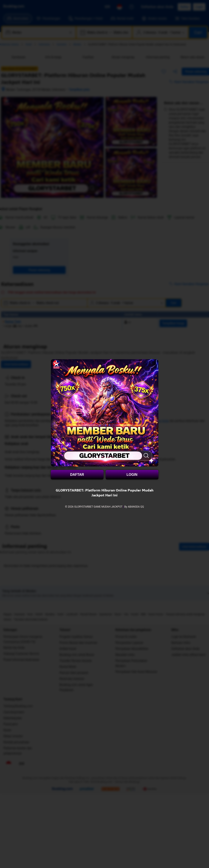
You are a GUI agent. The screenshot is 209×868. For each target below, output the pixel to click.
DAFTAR (77, 475)
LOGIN (132, 475)
